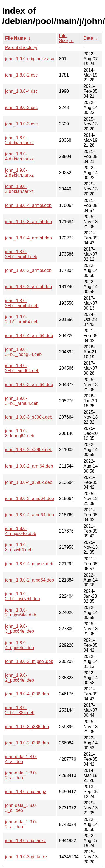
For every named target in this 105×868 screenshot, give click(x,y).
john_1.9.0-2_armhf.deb (29, 287)
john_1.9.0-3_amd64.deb (30, 499)
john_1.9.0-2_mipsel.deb (29, 661)
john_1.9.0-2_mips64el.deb (21, 612)
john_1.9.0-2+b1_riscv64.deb (23, 596)
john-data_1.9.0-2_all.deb (21, 824)
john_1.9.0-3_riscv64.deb (19, 547)
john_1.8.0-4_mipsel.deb (29, 564)
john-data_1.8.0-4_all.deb (21, 759)
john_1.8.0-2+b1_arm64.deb (22, 303)
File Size (63, 38)
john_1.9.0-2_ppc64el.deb (20, 678)
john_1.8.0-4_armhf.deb (29, 238)
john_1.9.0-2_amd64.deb (30, 580)
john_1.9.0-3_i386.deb (27, 727)
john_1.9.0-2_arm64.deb (29, 466)
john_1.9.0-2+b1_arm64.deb (22, 319)
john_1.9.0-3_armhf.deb (29, 222)
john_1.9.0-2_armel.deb (28, 270)
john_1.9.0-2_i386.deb (27, 743)
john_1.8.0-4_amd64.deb (30, 515)
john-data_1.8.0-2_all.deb (21, 775)
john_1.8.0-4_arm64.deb (29, 336)
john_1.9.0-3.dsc (21, 124)
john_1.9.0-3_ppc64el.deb (20, 629)
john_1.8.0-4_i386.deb (27, 694)
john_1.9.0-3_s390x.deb (29, 417)
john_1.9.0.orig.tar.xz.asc (30, 59)
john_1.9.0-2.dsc (21, 107)
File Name (16, 38)
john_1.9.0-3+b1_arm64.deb (22, 401)
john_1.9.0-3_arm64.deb (29, 385)
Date (88, 38)
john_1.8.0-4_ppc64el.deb (20, 645)
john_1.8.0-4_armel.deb (28, 205)
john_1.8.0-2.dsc (21, 75)
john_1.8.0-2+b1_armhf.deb (21, 254)
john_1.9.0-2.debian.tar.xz (19, 173)
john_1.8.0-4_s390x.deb (29, 482)
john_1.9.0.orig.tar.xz (26, 841)
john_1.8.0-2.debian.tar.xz (19, 140)
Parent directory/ (21, 47)
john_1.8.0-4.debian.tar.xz (19, 156)
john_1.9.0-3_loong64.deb (20, 433)
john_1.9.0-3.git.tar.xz (26, 857)
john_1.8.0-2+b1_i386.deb (20, 710)
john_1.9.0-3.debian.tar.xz (19, 189)
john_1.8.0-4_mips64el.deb (21, 531)
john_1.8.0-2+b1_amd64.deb (22, 368)
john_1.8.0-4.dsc (21, 91)
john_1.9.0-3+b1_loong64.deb (23, 352)
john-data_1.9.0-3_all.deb (21, 808)
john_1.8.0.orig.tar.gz (26, 792)
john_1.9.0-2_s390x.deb (29, 450)
